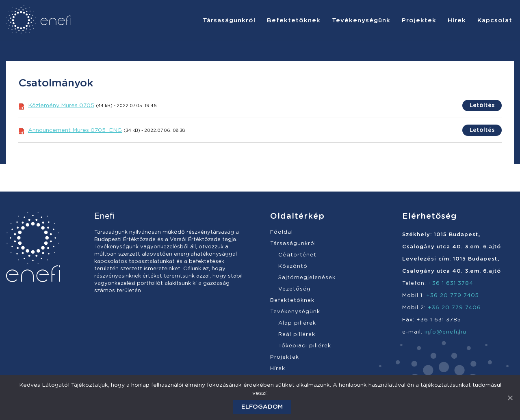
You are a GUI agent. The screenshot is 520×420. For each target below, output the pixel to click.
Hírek (278, 369)
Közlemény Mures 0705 (61, 106)
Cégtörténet (297, 255)
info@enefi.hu (445, 332)
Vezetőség (295, 289)
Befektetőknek (292, 300)
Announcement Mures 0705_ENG (75, 130)
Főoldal (282, 232)
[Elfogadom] (510, 398)
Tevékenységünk (295, 312)
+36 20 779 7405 (453, 296)
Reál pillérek (297, 335)
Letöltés (482, 106)
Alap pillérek (297, 323)
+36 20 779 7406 (454, 308)
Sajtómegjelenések (307, 278)
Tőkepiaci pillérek (305, 346)
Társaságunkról (293, 244)
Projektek (285, 357)
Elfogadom (262, 407)
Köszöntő (293, 266)
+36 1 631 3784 (451, 283)
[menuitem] (229, 20)
